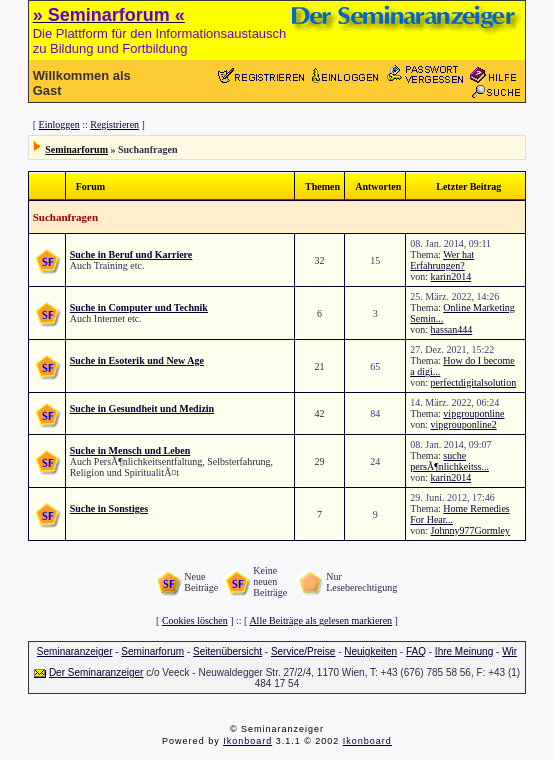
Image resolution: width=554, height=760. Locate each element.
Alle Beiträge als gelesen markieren (320, 620)
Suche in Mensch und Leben (130, 450)
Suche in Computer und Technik (139, 307)
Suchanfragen (65, 217)
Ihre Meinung (464, 651)
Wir (509, 651)
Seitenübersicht (227, 651)
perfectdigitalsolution (474, 382)
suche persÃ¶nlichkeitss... (449, 461)
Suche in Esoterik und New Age (137, 360)
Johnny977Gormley (470, 530)
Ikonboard (247, 741)
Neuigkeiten (370, 651)
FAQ (416, 651)
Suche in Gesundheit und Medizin (142, 408)
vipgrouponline (473, 413)
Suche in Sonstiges (109, 508)
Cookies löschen (195, 620)
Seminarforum (76, 149)
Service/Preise (303, 651)
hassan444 (452, 329)
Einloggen (59, 124)
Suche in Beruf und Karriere (131, 254)
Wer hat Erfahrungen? (442, 260)
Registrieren (114, 124)
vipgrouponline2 (464, 424)
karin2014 (451, 276)
